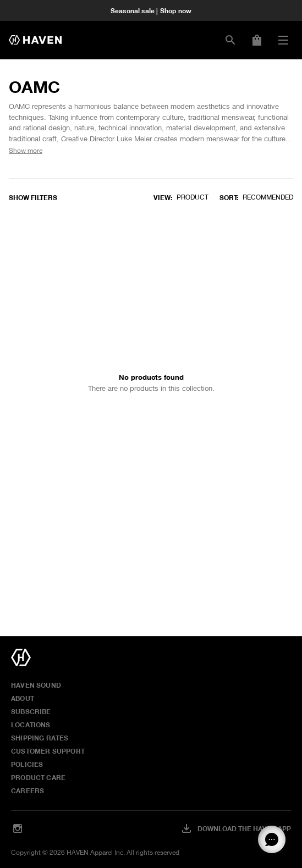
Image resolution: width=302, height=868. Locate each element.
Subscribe (31, 711)
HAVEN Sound (36, 685)
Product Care (38, 777)
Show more (26, 150)
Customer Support (48, 751)
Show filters (33, 197)
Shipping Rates (40, 738)
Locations (31, 725)
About (23, 698)
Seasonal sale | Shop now (151, 10)
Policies (27, 764)
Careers (28, 790)
